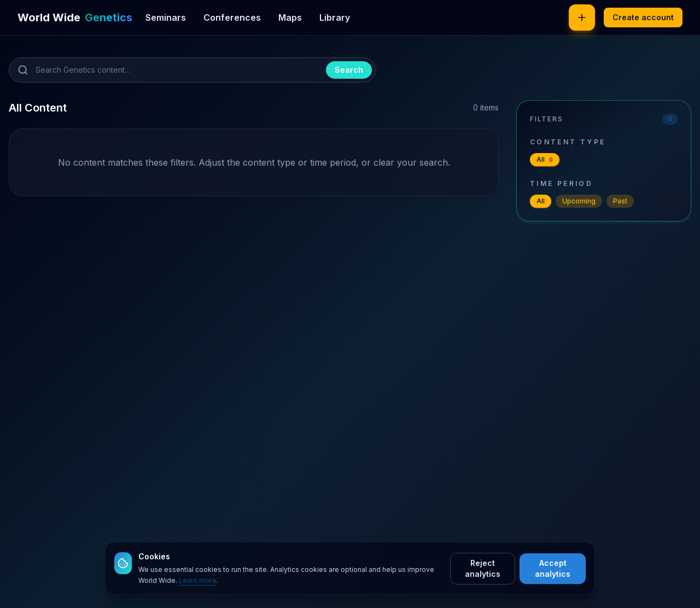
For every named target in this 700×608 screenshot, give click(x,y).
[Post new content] (582, 17)
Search (349, 70)
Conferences (232, 17)
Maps (290, 17)
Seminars (166, 17)
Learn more (198, 580)
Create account (643, 17)
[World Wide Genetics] (75, 17)
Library (335, 17)
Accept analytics (553, 568)
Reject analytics (483, 568)
